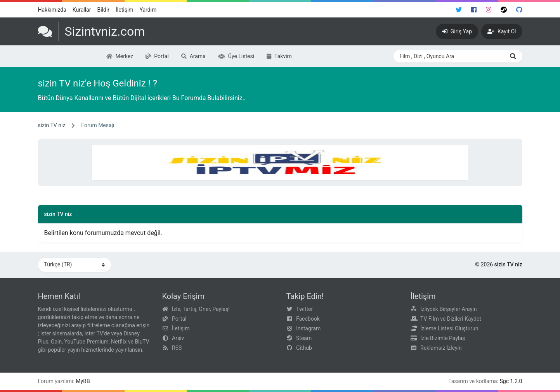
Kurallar (82, 10)
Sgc (505, 381)
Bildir (103, 10)
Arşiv (178, 338)
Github (304, 348)
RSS (177, 348)
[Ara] (513, 56)
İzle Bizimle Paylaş (443, 338)
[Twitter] (459, 10)
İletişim (125, 10)
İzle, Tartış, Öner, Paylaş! (201, 309)
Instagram (308, 328)
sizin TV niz (52, 125)
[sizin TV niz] (92, 31)
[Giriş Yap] (457, 31)
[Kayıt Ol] (502, 31)
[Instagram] (489, 10)
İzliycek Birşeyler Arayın (448, 309)
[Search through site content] (449, 56)
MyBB (83, 381)
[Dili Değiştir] (75, 265)
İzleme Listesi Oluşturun (449, 328)
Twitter (304, 309)
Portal (179, 319)
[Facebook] (474, 10)
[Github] (519, 10)
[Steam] (504, 10)
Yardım (148, 10)
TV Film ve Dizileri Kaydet (451, 319)
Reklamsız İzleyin (441, 348)
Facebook (308, 319)
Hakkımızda (52, 10)
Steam (304, 338)
